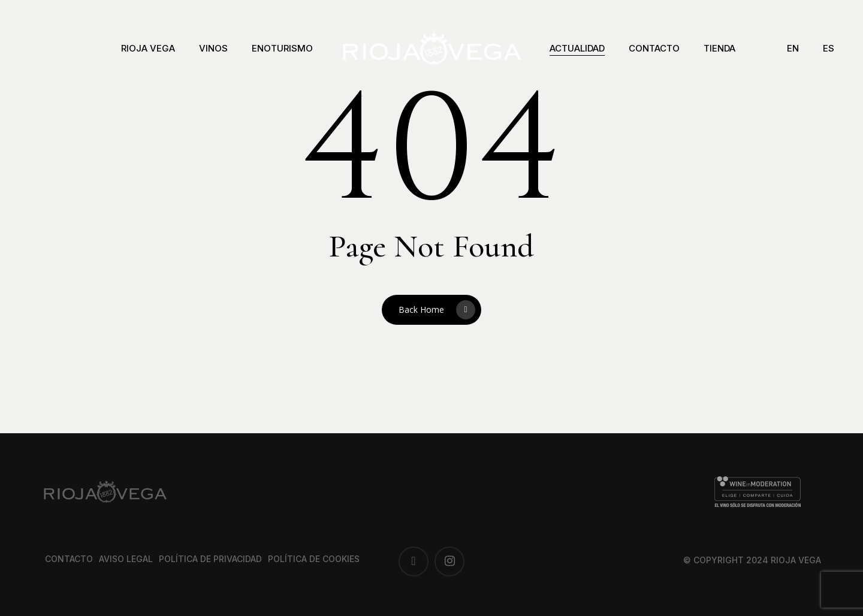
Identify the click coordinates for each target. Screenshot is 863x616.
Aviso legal (126, 559)
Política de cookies (314, 559)
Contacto (69, 559)
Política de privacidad (210, 559)
